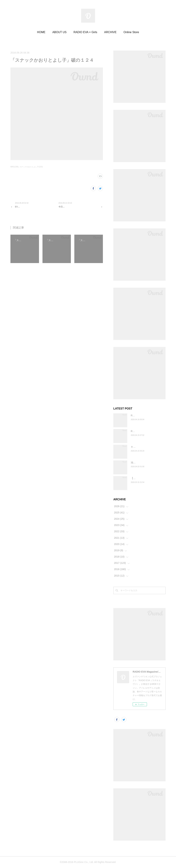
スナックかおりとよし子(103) (31, 167)
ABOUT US (60, 32)
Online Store (131, 32)
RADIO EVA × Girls (85, 32)
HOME (41, 32)
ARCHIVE (110, 32)
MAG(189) (14, 167)
